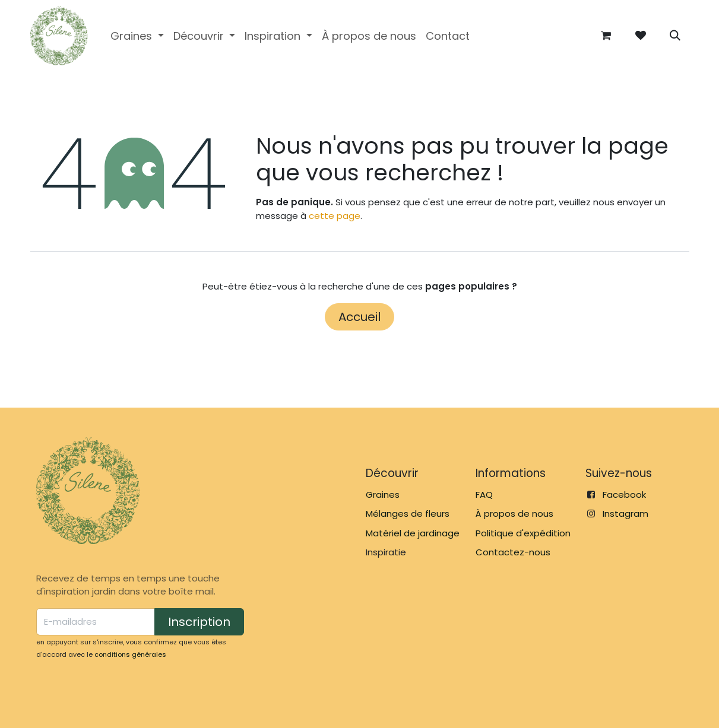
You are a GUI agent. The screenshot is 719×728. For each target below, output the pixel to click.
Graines (383, 495)
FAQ (484, 495)
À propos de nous (514, 514)
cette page (335, 216)
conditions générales (130, 654)
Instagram (625, 514)
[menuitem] (137, 36)
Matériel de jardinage (413, 533)
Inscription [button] (199, 622)
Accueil (359, 317)
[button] (675, 36)
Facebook (624, 495)
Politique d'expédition (523, 533)
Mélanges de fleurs (408, 514)
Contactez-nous (513, 552)
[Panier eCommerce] (606, 36)
